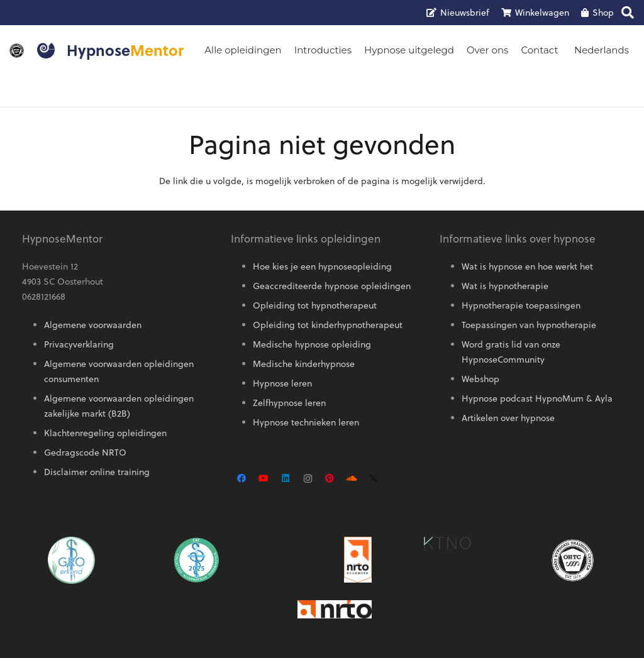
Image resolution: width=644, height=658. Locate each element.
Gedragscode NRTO (85, 452)
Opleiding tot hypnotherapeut (315, 305)
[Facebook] (242, 479)
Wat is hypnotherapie (505, 286)
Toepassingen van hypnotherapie (529, 325)
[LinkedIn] (286, 479)
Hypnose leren (282, 383)
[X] (374, 479)
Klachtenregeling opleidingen (105, 433)
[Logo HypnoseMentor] (46, 51)
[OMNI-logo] (17, 51)
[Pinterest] (330, 479)
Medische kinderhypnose (304, 364)
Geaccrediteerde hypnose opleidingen (332, 286)
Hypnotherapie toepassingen (521, 305)
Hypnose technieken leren (306, 422)
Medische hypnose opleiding (312, 344)
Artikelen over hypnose (508, 418)
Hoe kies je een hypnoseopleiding (322, 266)
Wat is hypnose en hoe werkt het (527, 266)
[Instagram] (308, 479)
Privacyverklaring (79, 344)
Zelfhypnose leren (289, 403)
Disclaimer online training (97, 472)
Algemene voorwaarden (93, 325)
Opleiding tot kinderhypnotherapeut (328, 325)
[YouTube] (264, 479)
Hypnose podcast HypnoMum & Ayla (537, 398)
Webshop (480, 379)
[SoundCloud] (352, 479)
